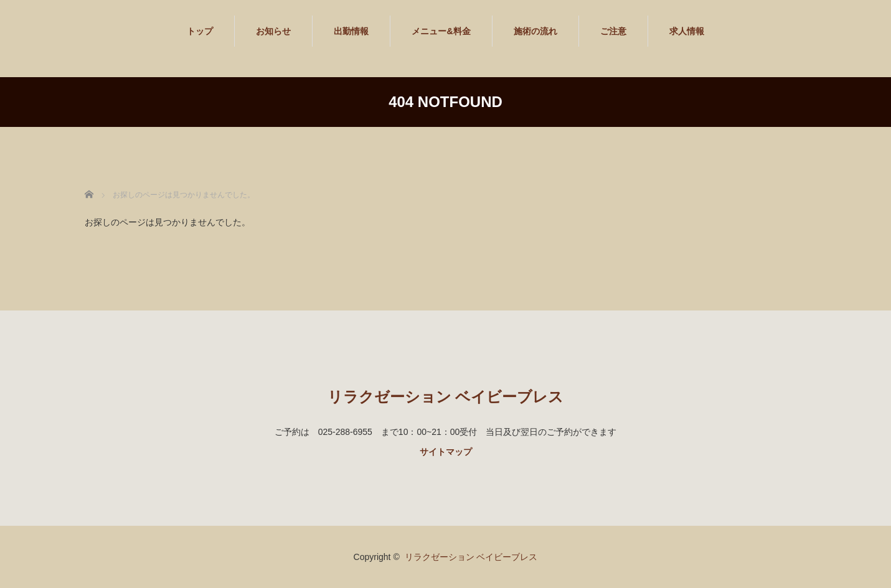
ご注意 (613, 31)
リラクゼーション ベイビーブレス (446, 397)
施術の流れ (535, 31)
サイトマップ (446, 452)
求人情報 (687, 31)
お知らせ (273, 31)
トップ (200, 31)
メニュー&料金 (441, 31)
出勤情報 (351, 31)
